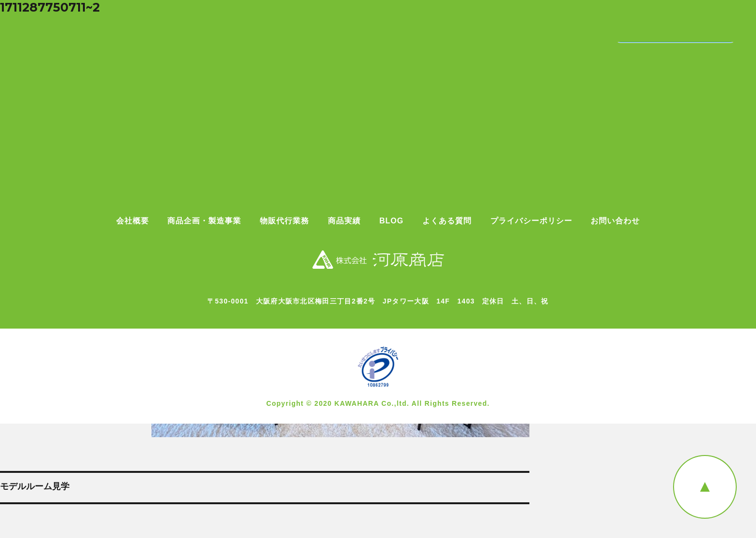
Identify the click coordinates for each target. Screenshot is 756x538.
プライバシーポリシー (531, 221)
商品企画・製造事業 (204, 221)
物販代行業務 (284, 221)
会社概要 (133, 221)
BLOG (391, 221)
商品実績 (344, 221)
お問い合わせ (615, 221)
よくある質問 (447, 221)
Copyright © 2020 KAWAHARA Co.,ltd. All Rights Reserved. (378, 403)
